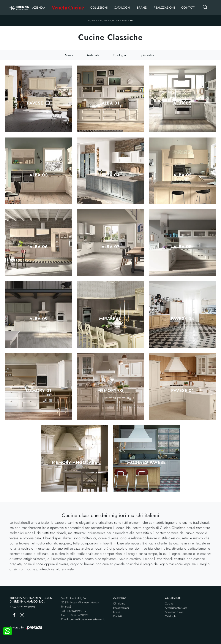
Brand (142, 8)
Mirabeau (110, 319)
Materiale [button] (93, 55)
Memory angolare (74, 463)
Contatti (188, 8)
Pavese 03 (39, 103)
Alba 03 (39, 175)
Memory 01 (39, 391)
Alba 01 (111, 103)
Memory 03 (110, 391)
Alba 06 (39, 247)
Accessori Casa (174, 612)
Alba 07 (111, 247)
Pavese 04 (182, 319)
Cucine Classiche (122, 21)
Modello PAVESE (146, 463)
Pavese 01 (183, 391)
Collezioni (99, 8)
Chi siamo (119, 604)
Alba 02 (182, 103)
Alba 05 (182, 175)
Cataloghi (122, 8)
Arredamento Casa (176, 608)
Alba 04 (110, 175)
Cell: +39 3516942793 (75, 615)
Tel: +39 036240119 (74, 611)
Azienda (39, 8)
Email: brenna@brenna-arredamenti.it (84, 619)
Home (92, 21)
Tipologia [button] (119, 55)
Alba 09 (39, 319)
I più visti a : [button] (148, 55)
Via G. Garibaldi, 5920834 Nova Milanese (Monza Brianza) (80, 602)
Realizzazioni (164, 8)
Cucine (103, 21)
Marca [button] (69, 55)
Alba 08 (182, 247)
